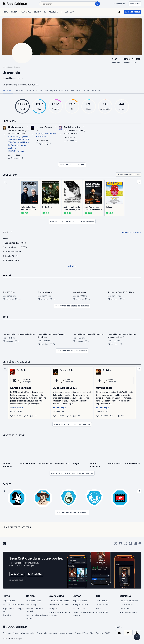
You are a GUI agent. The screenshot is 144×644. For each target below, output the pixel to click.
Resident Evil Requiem (59, 604)
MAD (99, 608)
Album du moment (128, 612)
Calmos (109, 207)
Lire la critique (17, 407)
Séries (30, 595)
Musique (125, 595)
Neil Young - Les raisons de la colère (93, 208)
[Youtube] (140, 543)
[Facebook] (121, 543)
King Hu (76, 463)
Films (6, 595)
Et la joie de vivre (81, 604)
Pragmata (54, 608)
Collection (35, 90)
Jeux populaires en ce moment (60, 613)
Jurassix (17, 67)
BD (98, 595)
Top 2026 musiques (129, 600)
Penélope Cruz (62, 463)
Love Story (31, 604)
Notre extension (44, 632)
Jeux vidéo (57, 595)
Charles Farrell (45, 463)
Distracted (124, 608)
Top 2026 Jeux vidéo (59, 600)
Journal (20, 90)
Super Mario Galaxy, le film (13, 609)
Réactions (9, 121)
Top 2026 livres (80, 600)
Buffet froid (47, 207)
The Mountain (126, 604)
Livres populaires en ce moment (84, 613)
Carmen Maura (132, 463)
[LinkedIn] (135, 543)
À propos (7, 632)
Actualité (7, 615)
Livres (77, 595)
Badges (96, 90)
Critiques (50, 90)
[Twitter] (116, 543)
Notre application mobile (24, 632)
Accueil (8, 90)
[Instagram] (125, 543)
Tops (6, 316)
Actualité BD (102, 612)
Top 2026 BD (102, 600)
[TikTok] (130, 543)
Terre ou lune (103, 604)
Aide (55, 632)
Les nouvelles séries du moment (37, 616)
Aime (87, 90)
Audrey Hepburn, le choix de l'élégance (72, 208)
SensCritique (7, 67)
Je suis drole (79, 608)
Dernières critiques (17, 361)
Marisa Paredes (28, 463)
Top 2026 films (10, 600)
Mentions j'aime (14, 435)
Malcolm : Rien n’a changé (35, 609)
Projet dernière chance (13, 604)
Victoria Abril (114, 463)
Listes (63, 90)
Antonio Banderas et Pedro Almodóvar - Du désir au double (30, 208)
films (5, 238)
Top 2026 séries (33, 600)
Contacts (76, 90)
